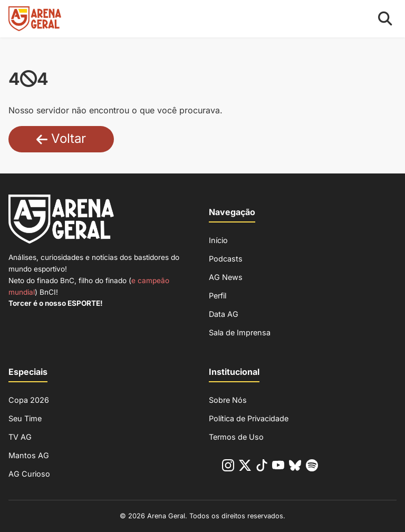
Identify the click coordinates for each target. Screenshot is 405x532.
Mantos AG (29, 455)
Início (218, 240)
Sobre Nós (228, 400)
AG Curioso (29, 474)
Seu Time (25, 418)
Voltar (61, 138)
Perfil (218, 296)
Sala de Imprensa (240, 332)
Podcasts (226, 259)
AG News (226, 277)
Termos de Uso (236, 437)
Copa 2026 (29, 400)
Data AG (224, 314)
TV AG (20, 437)
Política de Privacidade (249, 418)
